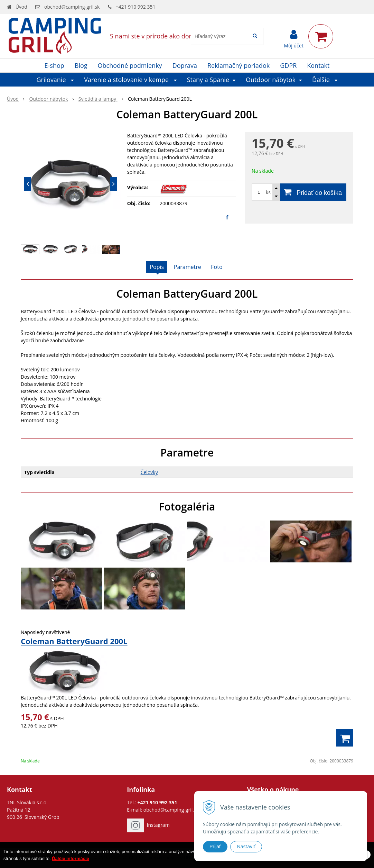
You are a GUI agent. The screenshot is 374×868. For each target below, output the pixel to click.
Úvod (21, 7)
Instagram (158, 825)
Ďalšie (325, 80)
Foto (217, 267)
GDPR (288, 65)
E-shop (54, 65)
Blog (81, 65)
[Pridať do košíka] (299, 192)
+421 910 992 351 (136, 7)
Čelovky (149, 472)
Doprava (185, 65)
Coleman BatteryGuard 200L (74, 641)
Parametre (188, 267)
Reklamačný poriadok (239, 65)
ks (268, 192)
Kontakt (318, 65)
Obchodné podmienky (130, 65)
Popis (157, 267)
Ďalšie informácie (71, 861)
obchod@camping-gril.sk (72, 7)
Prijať (215, 847)
